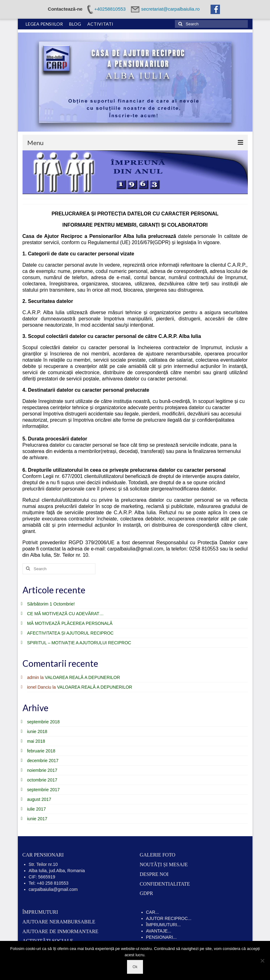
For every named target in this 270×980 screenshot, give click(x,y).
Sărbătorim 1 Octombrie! (51, 604)
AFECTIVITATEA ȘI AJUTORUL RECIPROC (70, 633)
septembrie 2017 (43, 790)
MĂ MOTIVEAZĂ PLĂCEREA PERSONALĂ (70, 623)
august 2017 (39, 799)
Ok (135, 967)
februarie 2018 (41, 751)
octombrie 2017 (42, 780)
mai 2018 (36, 741)
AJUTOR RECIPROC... (169, 918)
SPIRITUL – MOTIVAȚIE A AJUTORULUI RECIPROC (79, 643)
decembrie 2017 (43, 761)
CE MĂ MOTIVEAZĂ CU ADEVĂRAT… (66, 614)
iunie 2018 (37, 731)
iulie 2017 (37, 809)
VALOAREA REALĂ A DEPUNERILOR (82, 677)
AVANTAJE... (159, 931)
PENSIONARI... (161, 937)
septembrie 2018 (43, 722)
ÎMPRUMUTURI (40, 912)
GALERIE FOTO (158, 855)
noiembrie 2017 (42, 770)
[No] (262, 961)
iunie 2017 (37, 819)
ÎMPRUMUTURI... (163, 925)
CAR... (153, 912)
